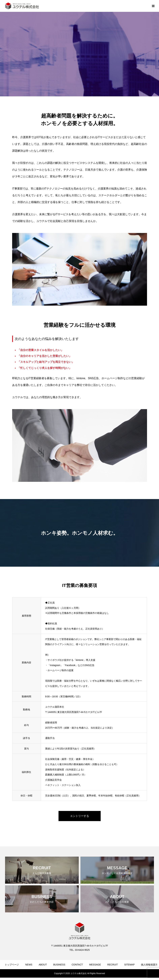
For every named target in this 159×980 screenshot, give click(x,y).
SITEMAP (129, 965)
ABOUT (43, 965)
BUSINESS (59, 965)
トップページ (12, 965)
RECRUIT (113, 965)
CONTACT (77, 965)
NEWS (29, 965)
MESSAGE (95, 965)
